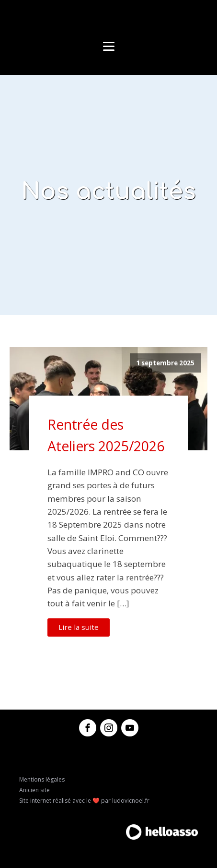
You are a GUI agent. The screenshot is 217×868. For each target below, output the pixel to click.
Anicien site (34, 790)
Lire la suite (79, 627)
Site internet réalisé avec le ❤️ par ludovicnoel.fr (84, 801)
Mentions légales (42, 779)
